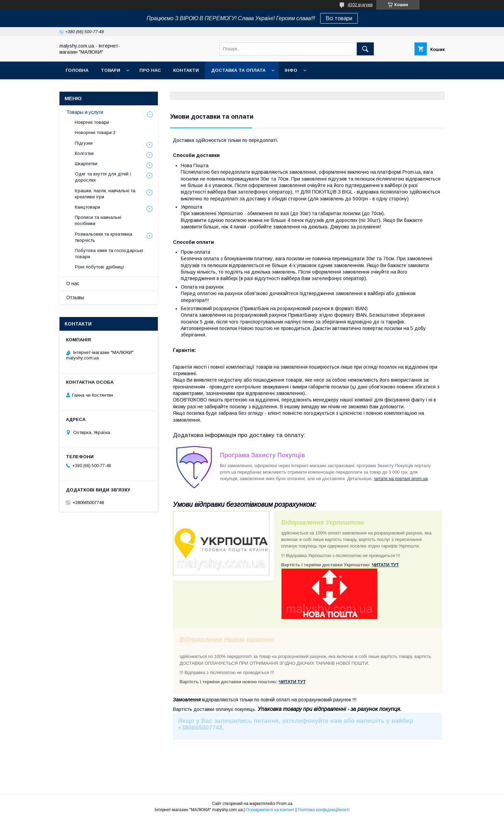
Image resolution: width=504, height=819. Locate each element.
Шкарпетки (86, 164)
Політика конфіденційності (324, 810)
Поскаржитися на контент (270, 810)
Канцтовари (87, 207)
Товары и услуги (85, 112)
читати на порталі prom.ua (401, 479)
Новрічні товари (92, 122)
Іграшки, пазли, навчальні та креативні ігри (105, 194)
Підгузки (84, 143)
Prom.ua (284, 804)
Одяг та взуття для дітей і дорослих (103, 177)
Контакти (186, 70)
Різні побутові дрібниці (99, 267)
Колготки (84, 153)
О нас (73, 283)
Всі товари (339, 18)
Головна (77, 70)
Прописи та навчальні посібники (98, 220)
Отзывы (75, 298)
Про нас (150, 70)
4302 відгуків (360, 5)
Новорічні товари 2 (95, 133)
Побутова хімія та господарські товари (109, 254)
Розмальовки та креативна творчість (104, 237)
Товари (111, 70)
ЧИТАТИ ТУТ (385, 565)
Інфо (291, 70)
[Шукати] (365, 49)
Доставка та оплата (238, 70)
